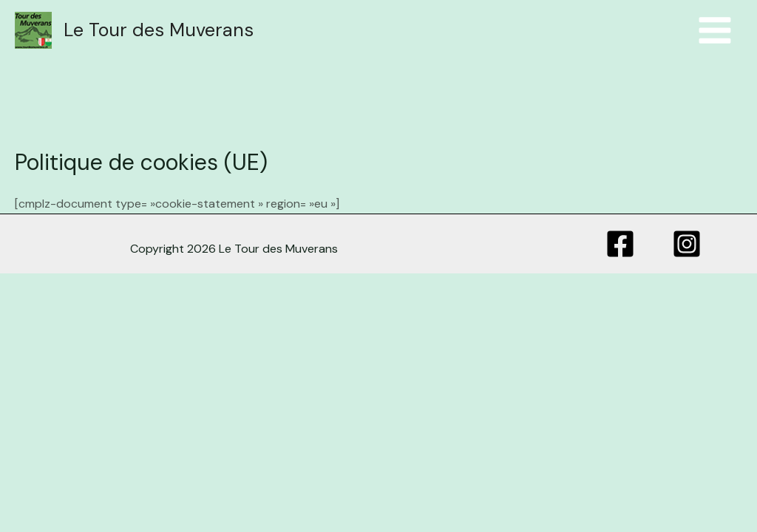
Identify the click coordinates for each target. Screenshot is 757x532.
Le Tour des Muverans (159, 30)
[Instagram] (687, 244)
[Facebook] (620, 244)
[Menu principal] (715, 30)
